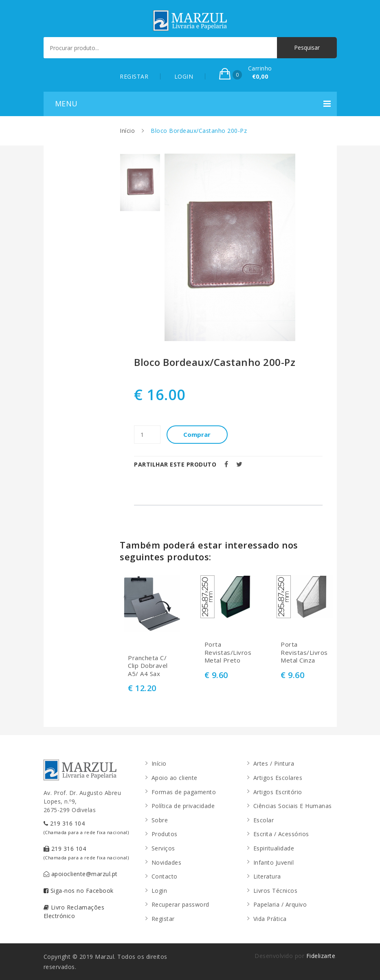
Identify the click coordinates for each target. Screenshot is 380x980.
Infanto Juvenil (274, 862)
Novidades (167, 862)
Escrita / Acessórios (281, 834)
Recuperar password (180, 904)
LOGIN (184, 76)
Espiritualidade (274, 848)
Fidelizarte (321, 956)
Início (127, 131)
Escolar (264, 820)
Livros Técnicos (276, 891)
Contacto (165, 876)
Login (159, 891)
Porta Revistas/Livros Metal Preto (228, 652)
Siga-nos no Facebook (79, 891)
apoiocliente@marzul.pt (81, 874)
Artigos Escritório (278, 792)
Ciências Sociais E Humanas (293, 806)
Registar (163, 919)
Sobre (160, 820)
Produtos (165, 834)
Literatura (267, 876)
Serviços (163, 848)
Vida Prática (270, 919)
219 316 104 (86, 827)
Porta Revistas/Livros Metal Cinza (304, 652)
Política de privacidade (183, 806)
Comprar (197, 434)
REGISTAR (134, 76)
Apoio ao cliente (175, 778)
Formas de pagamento (184, 792)
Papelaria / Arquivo (280, 904)
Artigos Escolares (278, 778)
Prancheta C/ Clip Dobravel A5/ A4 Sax (148, 666)
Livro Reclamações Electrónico (74, 912)
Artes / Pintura (274, 763)
